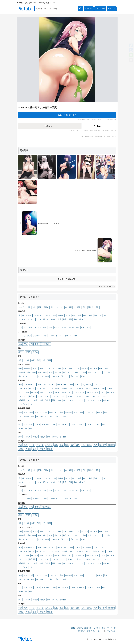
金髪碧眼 (69, 412)
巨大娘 (46, 319)
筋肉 (96, 315)
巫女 (54, 400)
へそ (74, 315)
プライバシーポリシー (95, 631)
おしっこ (40, 445)
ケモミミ (81, 425)
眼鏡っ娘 (96, 388)
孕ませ (78, 372)
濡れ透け (84, 369)
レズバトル (55, 376)
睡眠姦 (50, 449)
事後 (40, 372)
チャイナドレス (44, 396)
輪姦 (61, 445)
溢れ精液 (22, 372)
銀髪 (37, 412)
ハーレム (33, 376)
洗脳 (56, 445)
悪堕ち (35, 369)
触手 (20, 437)
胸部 (76, 319)
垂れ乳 (91, 307)
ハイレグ (110, 388)
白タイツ (111, 392)
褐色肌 (100, 412)
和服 (41, 400)
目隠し (21, 449)
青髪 (61, 412)
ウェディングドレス (93, 400)
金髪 (20, 412)
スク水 (88, 388)
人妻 (103, 388)
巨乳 (40, 307)
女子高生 (64, 388)
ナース (104, 396)
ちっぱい (60, 307)
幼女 (45, 328)
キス (61, 336)
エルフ (37, 425)
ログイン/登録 (100, 9)
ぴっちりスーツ (49, 385)
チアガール (33, 404)
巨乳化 (46, 307)
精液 (101, 369)
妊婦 (54, 315)
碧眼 (64, 416)
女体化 (37, 344)
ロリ (20, 328)
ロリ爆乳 (69, 307)
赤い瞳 (58, 416)
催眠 (67, 445)
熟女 (88, 328)
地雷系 (64, 392)
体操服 (48, 400)
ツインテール (24, 416)
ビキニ (102, 385)
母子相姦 (63, 437)
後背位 (28, 352)
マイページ (111, 628)
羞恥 (20, 360)
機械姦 (42, 437)
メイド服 (96, 396)
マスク (21, 392)
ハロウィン (23, 388)
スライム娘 (23, 428)
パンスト (55, 396)
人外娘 (73, 425)
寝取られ (72, 369)
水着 (20, 385)
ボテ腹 (29, 315)
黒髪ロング (53, 412)
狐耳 (26, 425)
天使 (54, 425)
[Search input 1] (57, 9)
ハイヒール (23, 396)
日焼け (51, 416)
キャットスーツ (92, 392)
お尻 (105, 315)
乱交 (45, 372)
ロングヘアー (41, 416)
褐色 (106, 412)
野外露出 (27, 369)
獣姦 (49, 437)
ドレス (88, 396)
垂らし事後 (32, 372)
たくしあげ (57, 369)
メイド (77, 385)
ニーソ (103, 392)
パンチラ (34, 392)
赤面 (33, 360)
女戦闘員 (22, 400)
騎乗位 (21, 352)
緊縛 (26, 445)
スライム (90, 425)
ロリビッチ (28, 328)
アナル (39, 319)
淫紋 (71, 385)
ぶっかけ (36, 336)
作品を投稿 (89, 9)
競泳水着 (80, 388)
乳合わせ (58, 372)
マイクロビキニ (30, 385)
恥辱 (49, 360)
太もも (53, 319)
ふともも (22, 319)
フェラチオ (53, 336)
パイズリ (22, 336)
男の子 (71, 328)
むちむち (47, 315)
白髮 (76, 412)
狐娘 (104, 425)
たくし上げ (98, 372)
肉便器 (28, 449)
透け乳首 (107, 372)
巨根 (70, 319)
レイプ (32, 445)
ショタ (57, 328)
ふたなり (27, 437)
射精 (106, 369)
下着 (96, 385)
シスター (49, 392)
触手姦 (55, 437)
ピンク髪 (44, 412)
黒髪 (31, 412)
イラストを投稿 (100, 628)
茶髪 (32, 416)
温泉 (84, 372)
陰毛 (79, 315)
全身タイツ (107, 400)
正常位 (35, 352)
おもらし (49, 445)
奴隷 (34, 449)
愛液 (72, 376)
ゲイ (26, 344)
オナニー (68, 336)
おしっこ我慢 (87, 445)
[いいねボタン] (50, 126)
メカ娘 (98, 425)
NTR (65, 369)
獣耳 (31, 425)
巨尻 (85, 315)
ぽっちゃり (37, 315)
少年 (77, 328)
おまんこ (31, 319)
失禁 (95, 445)
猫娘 (31, 428)
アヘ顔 (27, 360)
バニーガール (54, 388)
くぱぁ (48, 369)
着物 (59, 400)
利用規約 (82, 631)
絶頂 (38, 360)
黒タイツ (80, 396)
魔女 (70, 392)
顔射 (29, 336)
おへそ (68, 315)
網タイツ (71, 396)
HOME (72, 628)
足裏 (65, 319)
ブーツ (63, 396)
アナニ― (77, 336)
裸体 (90, 372)
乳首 (59, 319)
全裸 (20, 369)
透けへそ (65, 376)
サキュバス (46, 425)
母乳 (97, 307)
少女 (50, 328)
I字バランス (23, 376)
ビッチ (41, 376)
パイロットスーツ (70, 400)
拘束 (20, 445)
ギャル (57, 392)
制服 (40, 385)
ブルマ (81, 400)
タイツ (72, 388)
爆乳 (29, 307)
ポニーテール (90, 412)
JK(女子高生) (87, 385)
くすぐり (42, 449)
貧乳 (53, 307)
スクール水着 (32, 400)
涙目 (44, 360)
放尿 (72, 445)
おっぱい (22, 307)
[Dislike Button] (99, 126)
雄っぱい (83, 319)
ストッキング (79, 392)
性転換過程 (46, 344)
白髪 (26, 412)
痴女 (95, 369)
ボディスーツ (41, 388)
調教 (78, 445)
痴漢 (47, 376)
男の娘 (64, 328)
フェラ (44, 336)
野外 (83, 376)
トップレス (23, 404)
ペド (83, 328)
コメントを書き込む (67, 279)
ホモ (31, 344)
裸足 (42, 392)
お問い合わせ (111, 631)
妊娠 (42, 369)
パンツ (32, 388)
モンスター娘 (63, 425)
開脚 (50, 372)
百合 (20, 344)
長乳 (84, 307)
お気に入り (112, 9)
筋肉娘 (61, 315)
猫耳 (20, 425)
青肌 (81, 412)
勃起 (77, 376)
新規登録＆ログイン (84, 628)
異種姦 (35, 437)
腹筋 (90, 315)
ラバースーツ (62, 385)
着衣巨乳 (32, 396)
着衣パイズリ (68, 372)
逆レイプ (103, 445)
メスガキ (38, 328)
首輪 (27, 392)
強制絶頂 (111, 445)
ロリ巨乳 (77, 307)
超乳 (34, 307)
